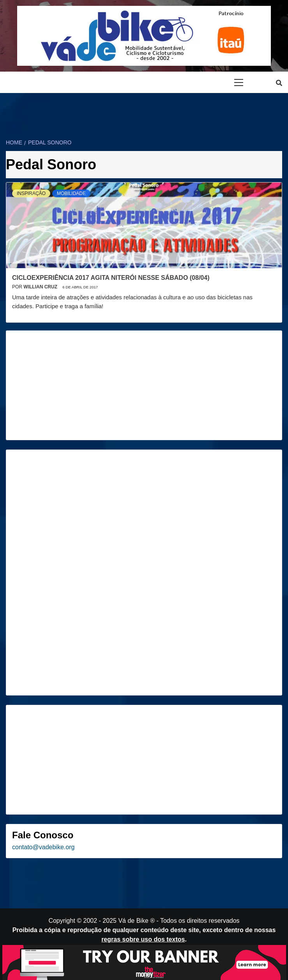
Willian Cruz (41, 287)
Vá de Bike (133, 921)
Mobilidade (71, 193)
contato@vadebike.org (43, 847)
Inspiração (31, 193)
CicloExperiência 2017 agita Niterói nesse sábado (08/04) (111, 278)
